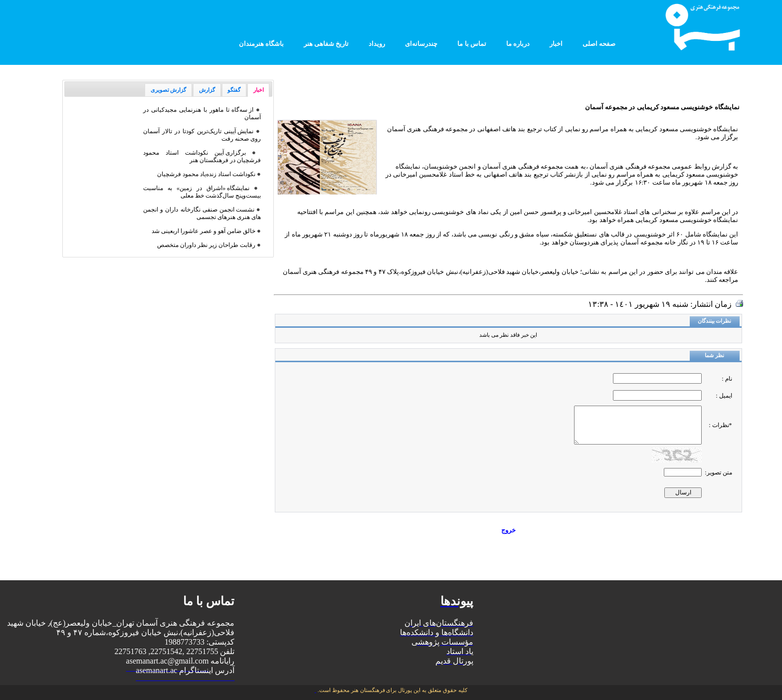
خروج (508, 530)
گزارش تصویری (169, 90)
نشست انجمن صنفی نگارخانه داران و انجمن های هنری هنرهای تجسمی (202, 213)
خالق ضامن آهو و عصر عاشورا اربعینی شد (203, 231)
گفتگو (234, 90)
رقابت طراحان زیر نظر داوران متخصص (206, 245)
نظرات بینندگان (715, 321)
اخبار (259, 90)
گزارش (207, 90)
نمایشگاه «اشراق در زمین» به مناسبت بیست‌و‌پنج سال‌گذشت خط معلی (202, 192)
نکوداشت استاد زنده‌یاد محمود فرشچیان (206, 174)
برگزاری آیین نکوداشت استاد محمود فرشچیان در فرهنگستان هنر (202, 156)
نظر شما (714, 355)
